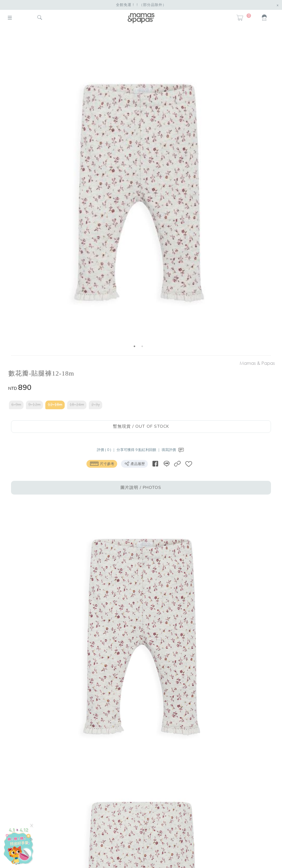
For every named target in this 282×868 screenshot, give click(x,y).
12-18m (55, 405)
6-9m (16, 405)
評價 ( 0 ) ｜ (107, 450)
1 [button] (134, 346)
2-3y (96, 405)
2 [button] (142, 346)
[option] (138, 192)
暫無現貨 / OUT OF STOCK (141, 426)
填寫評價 (173, 450)
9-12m (34, 405)
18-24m (77, 405)
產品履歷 (134, 464)
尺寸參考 (102, 464)
